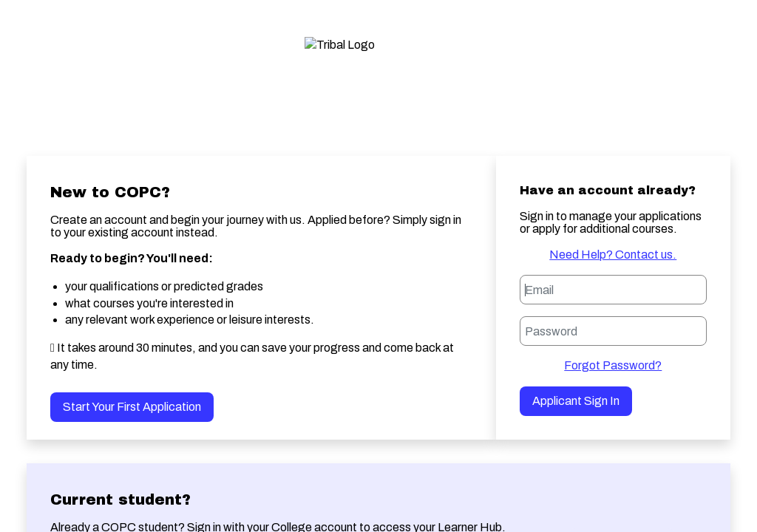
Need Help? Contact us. (613, 255)
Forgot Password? (613, 365)
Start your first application (132, 407)
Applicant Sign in (576, 401)
